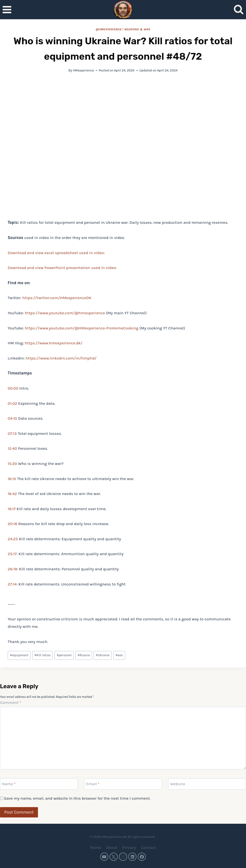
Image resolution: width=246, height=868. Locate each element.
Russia (84, 655)
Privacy (129, 848)
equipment (19, 655)
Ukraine (103, 655)
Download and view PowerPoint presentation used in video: (62, 268)
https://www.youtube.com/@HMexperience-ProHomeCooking (82, 328)
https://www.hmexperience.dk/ (54, 343)
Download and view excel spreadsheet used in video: (56, 253)
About (112, 848)
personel (64, 655)
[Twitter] (114, 857)
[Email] (123, 784)
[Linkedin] (132, 857)
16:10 (12, 479)
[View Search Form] (239, 10)
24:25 (13, 539)
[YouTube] (104, 857)
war (119, 655)
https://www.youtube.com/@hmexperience (65, 313)
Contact (149, 848)
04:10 (12, 418)
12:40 (12, 448)
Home (95, 848)
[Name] (39, 784)
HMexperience (83, 70)
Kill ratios (43, 655)
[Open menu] (7, 10)
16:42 (12, 494)
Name (9, 784)
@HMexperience (109, 29)
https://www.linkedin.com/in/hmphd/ (61, 358)
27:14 (12, 584)
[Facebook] (142, 857)
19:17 (12, 509)
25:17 (12, 554)
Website (178, 784)
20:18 (12, 524)
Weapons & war (137, 29)
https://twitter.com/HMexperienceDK (57, 298)
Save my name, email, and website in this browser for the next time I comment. (77, 798)
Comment (11, 702)
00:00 (13, 388)
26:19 (12, 569)
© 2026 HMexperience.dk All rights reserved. (123, 837)
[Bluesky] (123, 857)
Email (93, 784)
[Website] (207, 784)
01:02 (12, 403)
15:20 (12, 463)
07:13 (12, 433)
